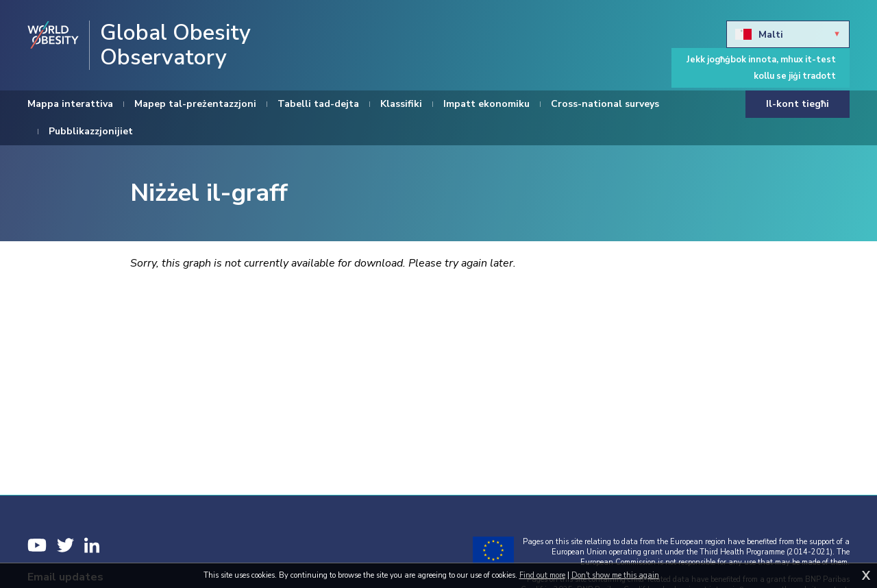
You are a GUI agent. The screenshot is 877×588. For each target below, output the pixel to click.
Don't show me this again (615, 575)
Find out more (542, 575)
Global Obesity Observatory (175, 45)
